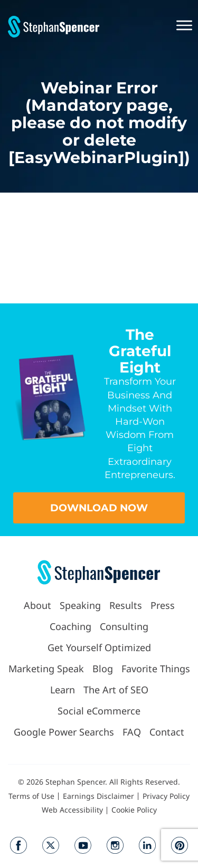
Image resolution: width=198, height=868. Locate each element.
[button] (183, 27)
